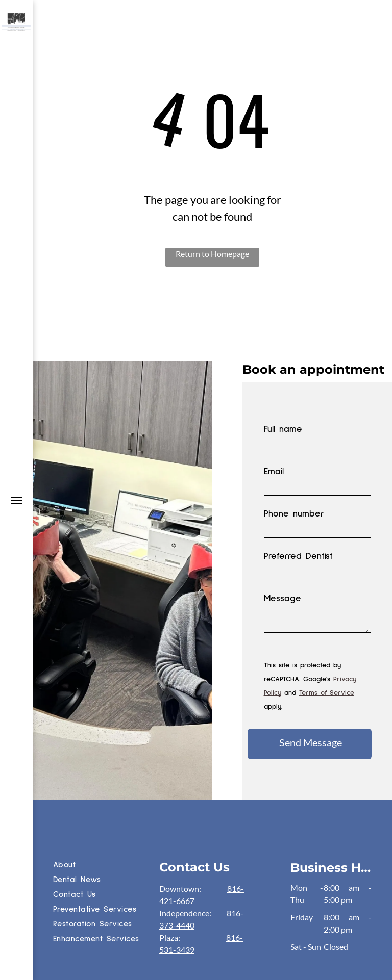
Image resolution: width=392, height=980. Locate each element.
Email (274, 472)
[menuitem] (104, 866)
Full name (283, 429)
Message (283, 599)
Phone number (294, 514)
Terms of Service (327, 693)
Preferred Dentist (298, 556)
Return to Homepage (212, 254)
